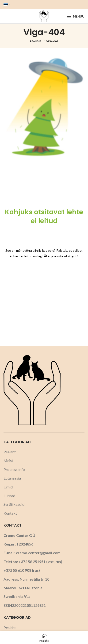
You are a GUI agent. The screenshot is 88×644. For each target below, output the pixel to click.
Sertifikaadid (14, 504)
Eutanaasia (12, 478)
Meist (8, 460)
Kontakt (10, 513)
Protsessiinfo (14, 469)
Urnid (8, 487)
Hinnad (9, 496)
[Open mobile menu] (75, 16)
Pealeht (36, 41)
